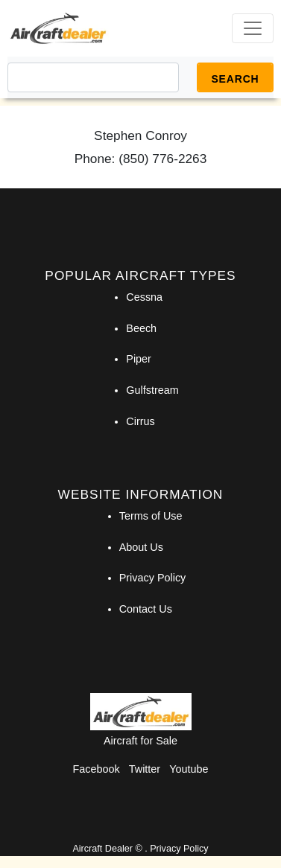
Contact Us (146, 609)
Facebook (97, 769)
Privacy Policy (153, 578)
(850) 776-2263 (162, 159)
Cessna (144, 297)
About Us (141, 547)
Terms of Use (151, 516)
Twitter (145, 769)
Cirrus (140, 421)
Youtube (189, 769)
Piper (139, 359)
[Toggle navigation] (253, 28)
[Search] (93, 77)
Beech (141, 328)
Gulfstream (152, 390)
